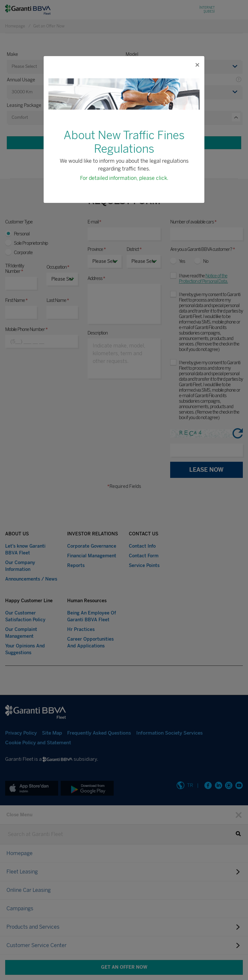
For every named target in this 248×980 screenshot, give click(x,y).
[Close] (197, 65)
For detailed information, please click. (124, 178)
